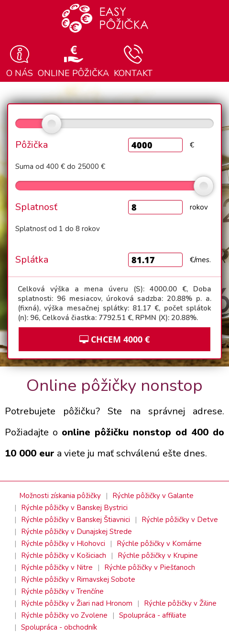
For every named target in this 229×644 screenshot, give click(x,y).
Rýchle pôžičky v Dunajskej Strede (76, 532)
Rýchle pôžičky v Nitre (57, 567)
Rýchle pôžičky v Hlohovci (63, 544)
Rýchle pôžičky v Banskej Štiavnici (76, 520)
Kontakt (133, 61)
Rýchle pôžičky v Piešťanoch (150, 567)
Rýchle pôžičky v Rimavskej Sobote (78, 579)
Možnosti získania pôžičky (60, 496)
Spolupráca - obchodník (59, 627)
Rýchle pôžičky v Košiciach (64, 555)
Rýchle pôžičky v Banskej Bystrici (74, 508)
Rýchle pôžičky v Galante (153, 496)
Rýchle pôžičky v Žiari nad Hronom (77, 603)
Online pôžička (73, 61)
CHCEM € (114, 339)
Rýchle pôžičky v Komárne (159, 544)
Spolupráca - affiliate (153, 615)
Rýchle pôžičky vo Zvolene (64, 615)
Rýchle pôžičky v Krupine (158, 555)
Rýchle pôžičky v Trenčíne (62, 591)
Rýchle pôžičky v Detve (180, 520)
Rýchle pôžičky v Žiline (180, 603)
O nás (20, 61)
